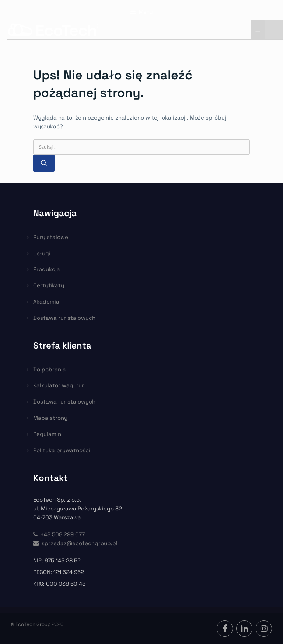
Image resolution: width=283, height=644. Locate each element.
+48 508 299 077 (59, 534)
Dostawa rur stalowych (64, 318)
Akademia (46, 302)
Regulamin (47, 434)
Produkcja (47, 269)
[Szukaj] (44, 163)
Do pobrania (50, 369)
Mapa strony (50, 418)
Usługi (42, 253)
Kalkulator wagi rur (59, 385)
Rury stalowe (51, 237)
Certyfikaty (49, 285)
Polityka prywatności (62, 450)
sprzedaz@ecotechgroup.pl (75, 543)
